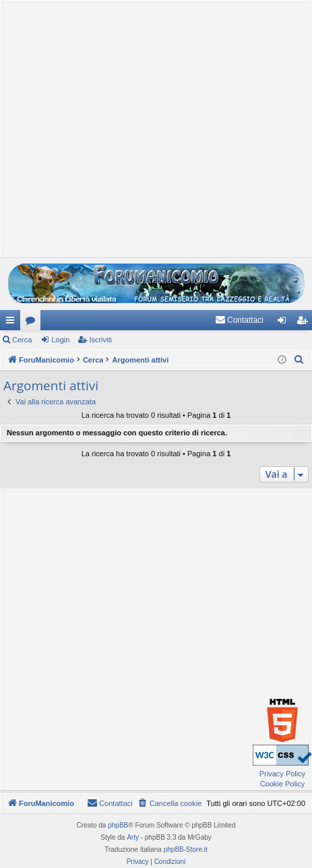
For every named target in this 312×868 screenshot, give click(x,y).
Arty (133, 837)
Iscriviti (100, 340)
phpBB (118, 825)
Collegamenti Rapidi (13, 323)
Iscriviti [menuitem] (305, 323)
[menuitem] (239, 320)
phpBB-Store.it (186, 849)
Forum (33, 323)
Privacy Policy (282, 774)
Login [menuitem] (285, 323)
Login (60, 340)
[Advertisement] (153, 127)
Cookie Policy (283, 784)
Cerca (22, 340)
